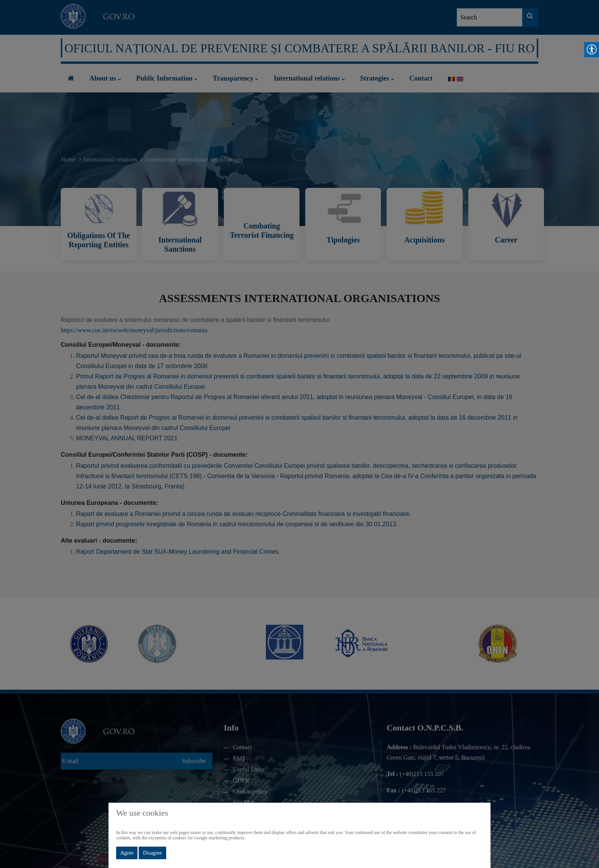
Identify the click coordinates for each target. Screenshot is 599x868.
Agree (127, 853)
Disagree (152, 853)
